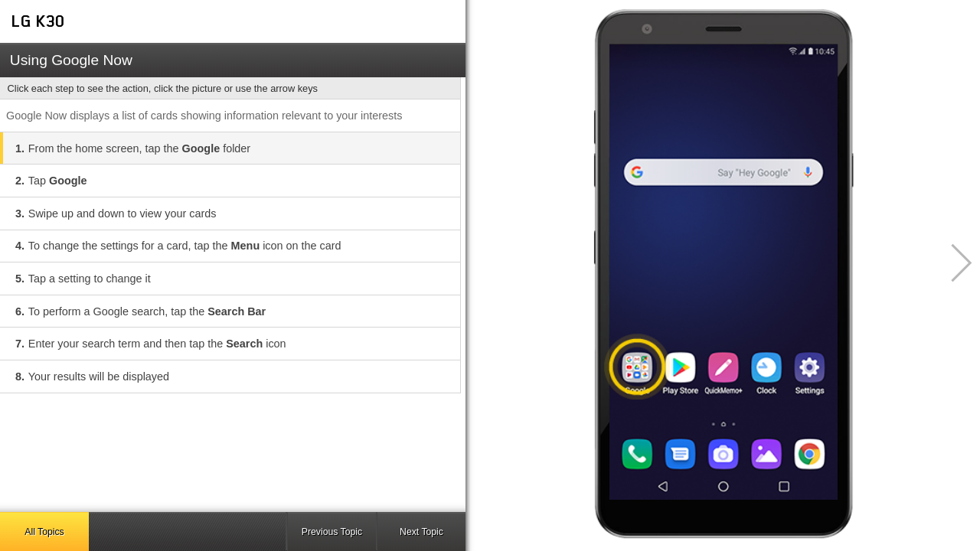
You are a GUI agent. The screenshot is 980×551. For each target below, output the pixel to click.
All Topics (44, 532)
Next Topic (421, 532)
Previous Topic (332, 532)
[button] (953, 263)
